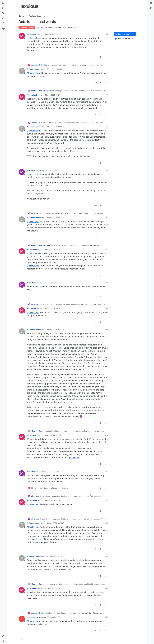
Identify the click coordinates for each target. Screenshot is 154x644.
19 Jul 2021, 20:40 (52, 34)
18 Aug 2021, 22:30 (52, 170)
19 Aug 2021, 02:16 (53, 309)
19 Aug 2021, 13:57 (52, 435)
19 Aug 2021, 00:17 (52, 250)
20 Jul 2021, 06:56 (54, 69)
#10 (106, 330)
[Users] (3, 24)
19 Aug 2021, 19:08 (53, 500)
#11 (106, 435)
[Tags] (3, 13)
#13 (106, 500)
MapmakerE (32, 34)
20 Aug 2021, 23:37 (53, 588)
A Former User (33, 69)
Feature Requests (27, 27)
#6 (107, 218)
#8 (107, 283)
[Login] (151, 3)
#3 (107, 95)
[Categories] (3, 3)
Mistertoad (31, 170)
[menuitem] (151, 3)
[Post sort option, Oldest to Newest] (125, 39)
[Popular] (3, 18)
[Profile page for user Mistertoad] (22, 172)
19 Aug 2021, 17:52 (52, 472)
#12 (106, 472)
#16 (106, 588)
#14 (106, 523)
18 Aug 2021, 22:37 (55, 218)
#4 (107, 127)
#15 (106, 556)
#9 (107, 309)
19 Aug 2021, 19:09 (54, 523)
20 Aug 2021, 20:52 (55, 556)
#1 (107, 34)
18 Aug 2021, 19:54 (53, 95)
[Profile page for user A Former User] (22, 71)
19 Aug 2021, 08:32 (55, 330)
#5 (107, 170)
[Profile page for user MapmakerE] (22, 36)
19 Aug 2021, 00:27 (52, 283)
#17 (106, 617)
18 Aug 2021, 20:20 (55, 127)
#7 (107, 250)
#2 (107, 69)
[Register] (151, 8)
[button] (3, 636)
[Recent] (3, 8)
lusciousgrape (33, 617)
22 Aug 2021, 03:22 (55, 617)
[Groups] (3, 29)
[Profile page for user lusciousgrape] (22, 619)
